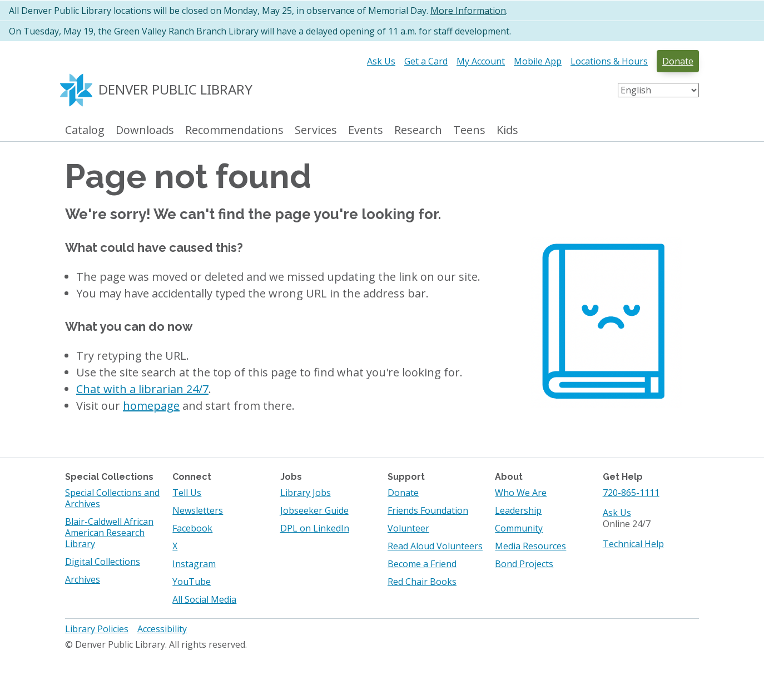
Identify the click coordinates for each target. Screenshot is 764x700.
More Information (468, 11)
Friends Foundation (428, 510)
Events (366, 130)
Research (418, 130)
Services (316, 130)
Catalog (85, 130)
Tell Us (187, 493)
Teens (469, 130)
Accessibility (162, 629)
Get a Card (426, 61)
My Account (481, 61)
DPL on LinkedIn (315, 528)
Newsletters (198, 510)
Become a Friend (422, 564)
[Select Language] (658, 90)
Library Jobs (306, 493)
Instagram (194, 564)
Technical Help (633, 544)
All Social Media (204, 599)
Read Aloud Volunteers (435, 546)
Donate (678, 61)
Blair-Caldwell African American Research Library (109, 533)
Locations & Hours (609, 61)
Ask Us (381, 61)
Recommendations (234, 130)
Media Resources (530, 546)
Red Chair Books (422, 582)
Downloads (145, 130)
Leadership (518, 510)
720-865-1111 (631, 493)
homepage (151, 406)
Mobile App (538, 61)
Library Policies (97, 629)
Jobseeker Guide (314, 510)
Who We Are (521, 493)
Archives (83, 579)
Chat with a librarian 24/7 (142, 389)
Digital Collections (103, 562)
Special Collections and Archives (112, 498)
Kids (507, 130)
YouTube (192, 582)
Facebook (192, 528)
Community (519, 528)
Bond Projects (524, 564)
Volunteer (408, 528)
